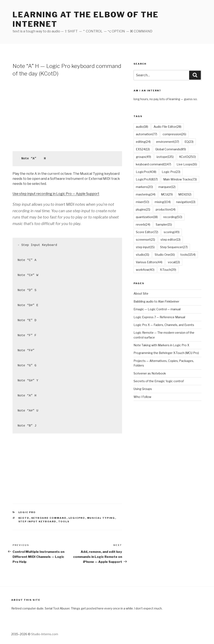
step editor (171, 240)
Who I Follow (142, 397)
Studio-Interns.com (45, 634)
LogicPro (77, 518)
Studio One (165, 255)
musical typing (101, 518)
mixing (163, 202)
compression (174, 134)
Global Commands (171, 149)
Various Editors (149, 262)
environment (168, 142)
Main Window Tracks (180, 179)
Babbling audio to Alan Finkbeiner (156, 301)
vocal (174, 262)
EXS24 (143, 149)
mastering (146, 194)
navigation (186, 202)
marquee (167, 187)
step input (145, 247)
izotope (165, 157)
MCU (167, 194)
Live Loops (187, 164)
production (166, 209)
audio (142, 127)
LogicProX (147, 179)
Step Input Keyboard (37, 521)
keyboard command (49, 518)
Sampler (164, 224)
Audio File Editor (168, 127)
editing (143, 142)
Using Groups (143, 389)
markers (144, 187)
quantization (147, 217)
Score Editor (147, 232)
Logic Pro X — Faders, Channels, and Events (164, 325)
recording (173, 217)
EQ (189, 142)
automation (146, 134)
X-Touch (168, 270)
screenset (145, 240)
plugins (143, 209)
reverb (143, 224)
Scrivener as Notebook (150, 373)
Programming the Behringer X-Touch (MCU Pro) (166, 353)
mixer (143, 202)
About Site (141, 293)
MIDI (185, 194)
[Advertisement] (67, 114)
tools (64, 521)
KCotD (24, 518)
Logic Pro (27, 512)
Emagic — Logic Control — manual (157, 309)
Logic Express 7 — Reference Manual (159, 317)
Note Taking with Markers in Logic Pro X (161, 345)
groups (143, 157)
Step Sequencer (174, 247)
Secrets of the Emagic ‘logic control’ (159, 381)
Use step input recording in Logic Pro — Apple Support (56, 194)
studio (143, 255)
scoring (172, 232)
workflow (145, 270)
